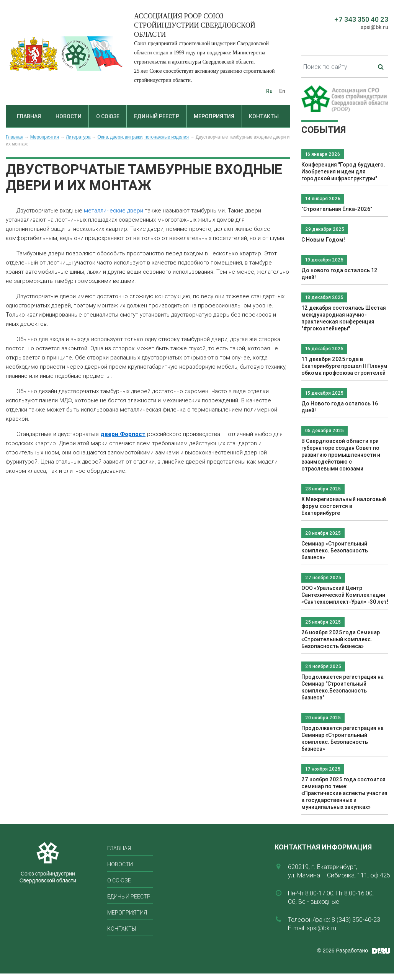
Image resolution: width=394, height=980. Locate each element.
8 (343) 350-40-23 (356, 920)
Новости (69, 116)
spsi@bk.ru (374, 27)
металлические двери (114, 210)
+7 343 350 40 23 (361, 19)
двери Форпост (123, 434)
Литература (78, 137)
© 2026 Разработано (343, 951)
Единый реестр (157, 116)
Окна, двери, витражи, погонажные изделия (143, 137)
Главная (29, 116)
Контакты (264, 116)
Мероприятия (214, 116)
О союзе (108, 116)
